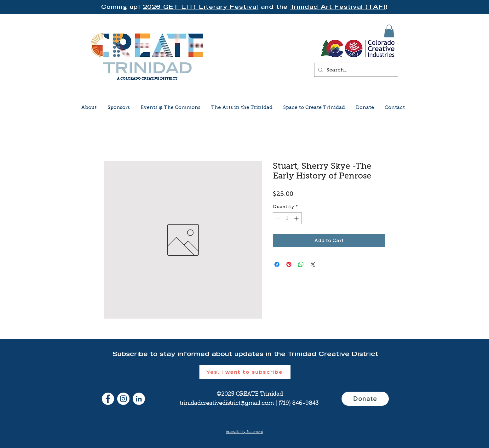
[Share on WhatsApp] (301, 264)
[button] (389, 31)
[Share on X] (313, 264)
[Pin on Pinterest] (289, 264)
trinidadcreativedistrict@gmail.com (227, 404)
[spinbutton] (287, 218)
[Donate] (365, 399)
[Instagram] (123, 399)
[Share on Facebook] (277, 264)
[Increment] (297, 218)
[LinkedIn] (139, 399)
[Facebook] (108, 399)
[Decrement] (278, 218)
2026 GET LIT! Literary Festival (201, 7)
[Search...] (356, 70)
